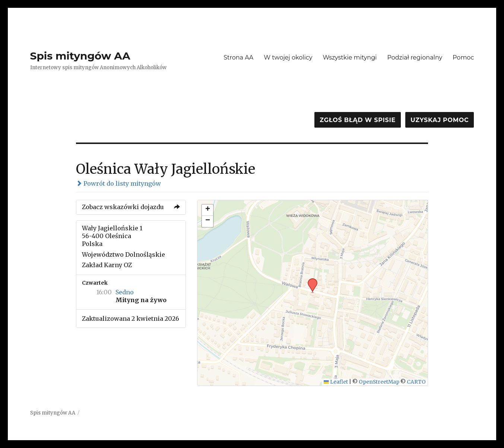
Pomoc (463, 57)
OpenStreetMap (379, 382)
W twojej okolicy (288, 57)
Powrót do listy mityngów (118, 183)
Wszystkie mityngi (350, 57)
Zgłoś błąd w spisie (358, 120)
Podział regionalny (415, 57)
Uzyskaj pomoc (440, 120)
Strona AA (238, 57)
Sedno (125, 292)
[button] (310, 281)
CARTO (416, 382)
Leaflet (336, 382)
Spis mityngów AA (80, 56)
